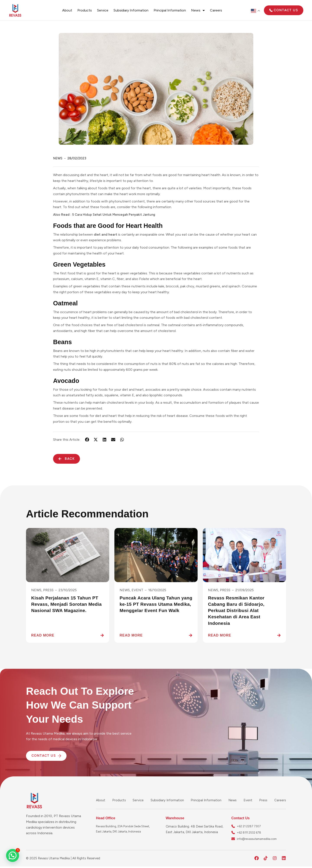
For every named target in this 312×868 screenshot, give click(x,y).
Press (263, 800)
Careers (216, 10)
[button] (13, 855)
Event (249, 800)
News (198, 10)
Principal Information (170, 10)
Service (103, 10)
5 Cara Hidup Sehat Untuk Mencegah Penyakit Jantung (117, 215)
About (67, 10)
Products (85, 10)
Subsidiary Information (131, 10)
